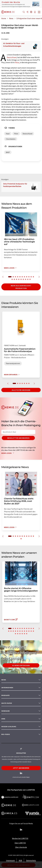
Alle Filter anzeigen (21, 390)
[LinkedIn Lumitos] (21, 830)
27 (22, 634)
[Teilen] (27, 12)
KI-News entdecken (21, 665)
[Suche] (24, 12)
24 (15, 634)
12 (12, 279)
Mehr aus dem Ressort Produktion (21, 287)
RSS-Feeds (6, 734)
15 (19, 279)
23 (33, 631)
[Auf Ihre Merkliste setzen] (35, 12)
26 (20, 634)
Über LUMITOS (20, 843)
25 (18, 634)
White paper (7, 703)
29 (27, 634)
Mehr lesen (8, 453)
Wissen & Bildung (9, 727)
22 (31, 631)
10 (31, 277)
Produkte (5, 695)
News (4, 680)
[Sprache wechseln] (31, 12)
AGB (20, 860)
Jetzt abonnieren (21, 768)
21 (29, 631)
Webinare (6, 711)
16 (21, 279)
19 (28, 279)
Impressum (10, 860)
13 (14, 279)
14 (17, 279)
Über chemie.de (21, 847)
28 (24, 634)
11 (33, 277)
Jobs (3, 719)
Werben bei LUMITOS (20, 838)
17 (23, 279)
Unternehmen (7, 688)
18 (26, 279)
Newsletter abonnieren (18, 438)
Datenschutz (31, 860)
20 (30, 279)
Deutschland (12, 57)
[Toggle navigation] (39, 12)
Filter (17, 62)
